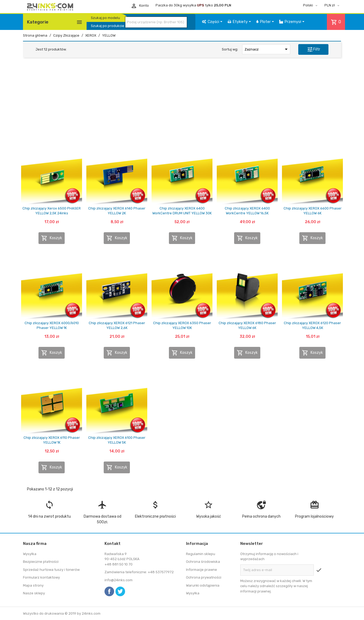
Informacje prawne (202, 570)
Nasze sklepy (34, 593)
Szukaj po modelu (105, 18)
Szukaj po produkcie (108, 26)
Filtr (313, 49)
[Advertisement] (182, 102)
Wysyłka (30, 554)
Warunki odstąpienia (203, 585)
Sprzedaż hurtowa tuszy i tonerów (51, 570)
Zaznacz (267, 49)
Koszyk (52, 238)
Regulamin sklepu (201, 554)
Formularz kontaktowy (41, 577)
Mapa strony (33, 585)
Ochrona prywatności (204, 577)
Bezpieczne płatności (41, 562)
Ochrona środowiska (203, 562)
